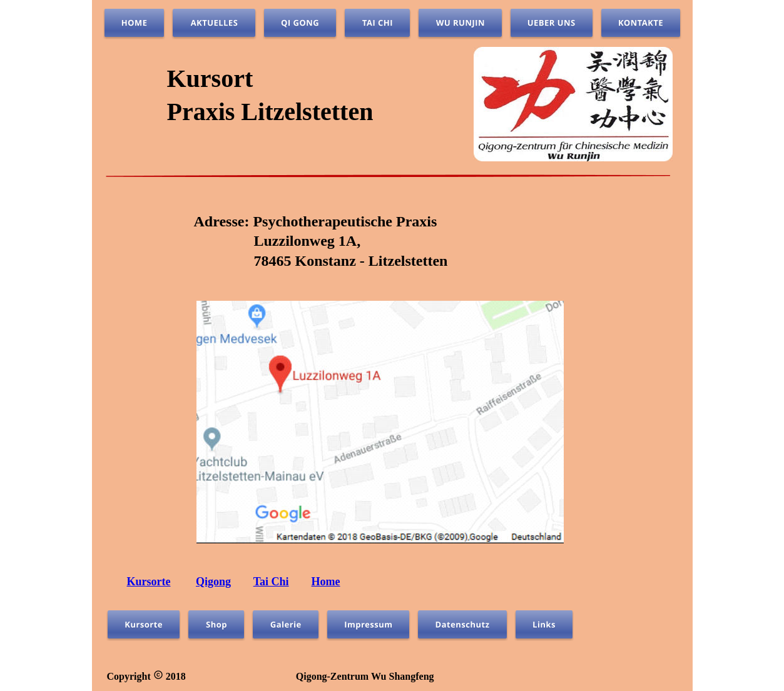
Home (326, 582)
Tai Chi (271, 582)
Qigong (213, 582)
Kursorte (149, 582)
